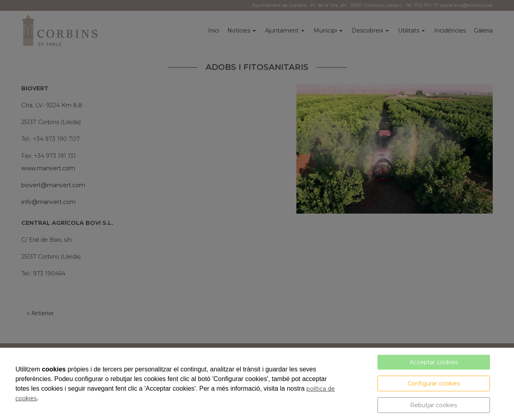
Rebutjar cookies (433, 405)
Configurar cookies (434, 383)
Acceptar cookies (434, 362)
